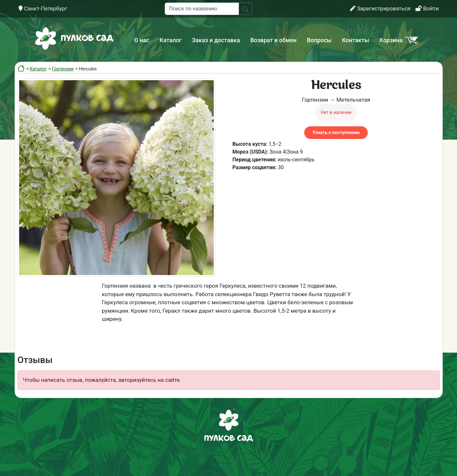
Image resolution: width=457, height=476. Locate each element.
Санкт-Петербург (43, 8)
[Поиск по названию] (202, 9)
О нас (142, 40)
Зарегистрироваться (380, 8)
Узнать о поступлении (336, 132)
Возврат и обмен (273, 40)
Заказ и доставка (216, 40)
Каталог (171, 40)
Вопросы (319, 40)
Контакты (355, 40)
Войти (427, 8)
